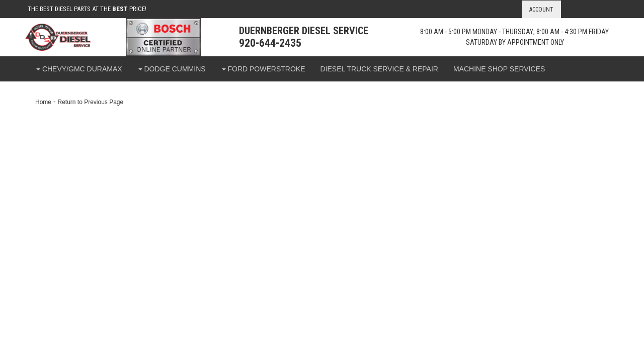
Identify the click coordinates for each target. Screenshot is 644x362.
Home (43, 102)
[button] (79, 69)
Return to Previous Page (90, 102)
